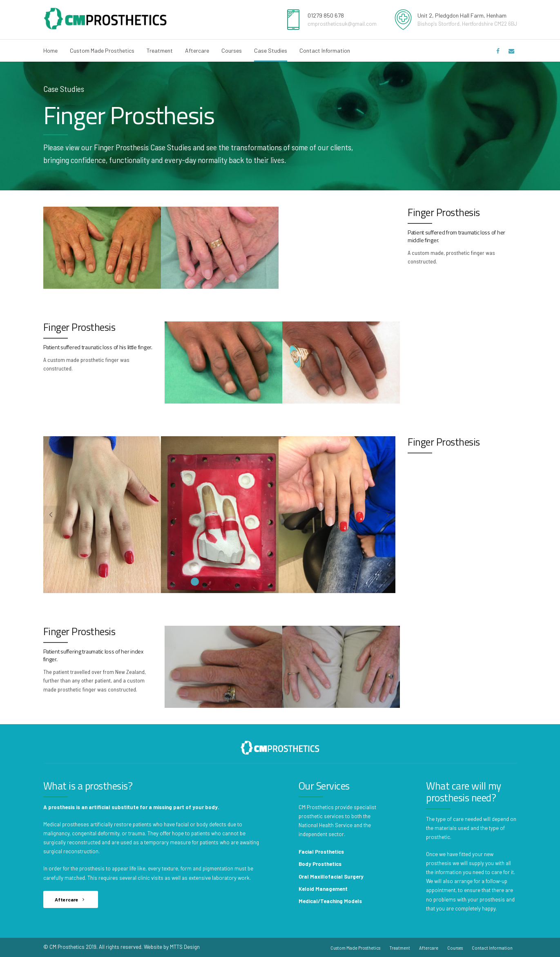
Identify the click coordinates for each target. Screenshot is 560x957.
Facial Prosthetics (321, 852)
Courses (232, 50)
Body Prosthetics (320, 864)
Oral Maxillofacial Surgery (331, 877)
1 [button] (195, 582)
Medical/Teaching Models (330, 901)
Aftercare (197, 50)
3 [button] (228, 582)
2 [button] (211, 582)
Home (50, 50)
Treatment (160, 50)
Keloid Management (323, 889)
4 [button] (244, 582)
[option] (102, 248)
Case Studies (271, 50)
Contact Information (325, 50)
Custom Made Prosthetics (102, 50)
